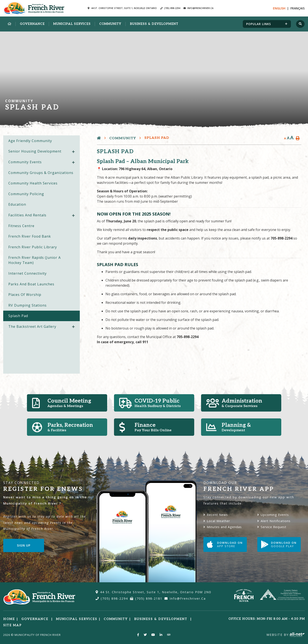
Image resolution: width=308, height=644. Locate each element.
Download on (225, 544)
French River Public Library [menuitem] (33, 247)
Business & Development (161, 619)
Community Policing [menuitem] (26, 194)
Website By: (286, 635)
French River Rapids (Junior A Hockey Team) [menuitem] (35, 260)
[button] (73, 152)
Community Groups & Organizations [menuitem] (41, 173)
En (279, 8)
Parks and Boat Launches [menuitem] (31, 284)
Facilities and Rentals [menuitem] (27, 215)
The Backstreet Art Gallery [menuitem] (32, 326)
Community (123, 138)
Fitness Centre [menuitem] (21, 226)
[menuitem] (10, 24)
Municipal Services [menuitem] (72, 24)
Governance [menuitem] (32, 24)
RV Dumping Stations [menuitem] (27, 305)
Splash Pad (157, 138)
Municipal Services (77, 619)
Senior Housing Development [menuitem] (35, 151)
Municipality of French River (34, 8)
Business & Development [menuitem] (154, 24)
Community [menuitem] (110, 24)
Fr (298, 8)
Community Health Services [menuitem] (33, 183)
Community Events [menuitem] (25, 162)
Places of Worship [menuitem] (25, 295)
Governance (36, 619)
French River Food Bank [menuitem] (30, 236)
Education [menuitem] (17, 204)
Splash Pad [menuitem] (18, 316)
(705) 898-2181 (146, 598)
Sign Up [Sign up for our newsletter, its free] (24, 545)
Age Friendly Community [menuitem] (30, 141)
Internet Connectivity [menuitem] (27, 273)
